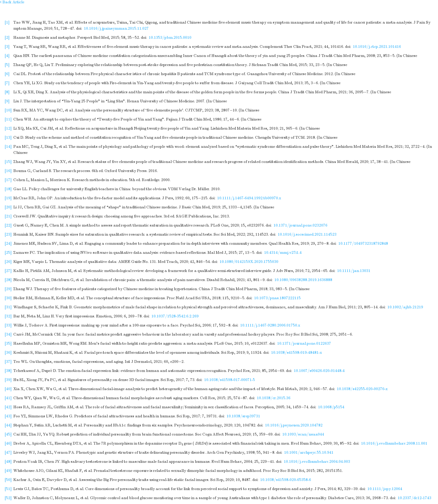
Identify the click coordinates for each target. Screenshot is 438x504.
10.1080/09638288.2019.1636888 (303, 280)
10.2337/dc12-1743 (415, 498)
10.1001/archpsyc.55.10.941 (309, 453)
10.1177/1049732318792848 (363, 244)
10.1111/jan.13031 (354, 271)
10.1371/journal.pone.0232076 (300, 225)
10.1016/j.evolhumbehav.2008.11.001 (394, 443)
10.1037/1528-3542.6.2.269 (175, 316)
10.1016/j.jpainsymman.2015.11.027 (116, 28)
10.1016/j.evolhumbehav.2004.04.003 (317, 462)
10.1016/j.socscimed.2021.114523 (307, 234)
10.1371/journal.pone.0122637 (304, 343)
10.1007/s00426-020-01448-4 (319, 371)
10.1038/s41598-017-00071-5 (230, 380)
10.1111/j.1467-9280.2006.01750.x (270, 325)
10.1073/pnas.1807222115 (277, 298)
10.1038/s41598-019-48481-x (297, 353)
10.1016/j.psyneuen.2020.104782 (294, 425)
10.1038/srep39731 (243, 416)
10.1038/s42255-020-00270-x (362, 389)
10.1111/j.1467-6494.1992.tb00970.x (249, 198)
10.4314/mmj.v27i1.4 (283, 253)
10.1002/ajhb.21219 (405, 307)
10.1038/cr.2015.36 (274, 398)
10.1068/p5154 (331, 407)
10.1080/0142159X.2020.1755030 (249, 262)
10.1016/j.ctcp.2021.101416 (377, 47)
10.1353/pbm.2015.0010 (170, 38)
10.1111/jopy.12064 (385, 489)
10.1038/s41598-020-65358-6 (286, 480)
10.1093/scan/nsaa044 (303, 434)
